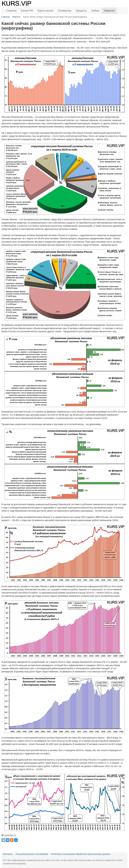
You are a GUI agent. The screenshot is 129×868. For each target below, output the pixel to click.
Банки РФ (27, 11)
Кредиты (81, 11)
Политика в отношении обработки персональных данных (81, 854)
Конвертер (65, 11)
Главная (11, 11)
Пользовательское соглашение (32, 854)
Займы (95, 11)
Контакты (8, 854)
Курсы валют (46, 11)
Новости (109, 11)
